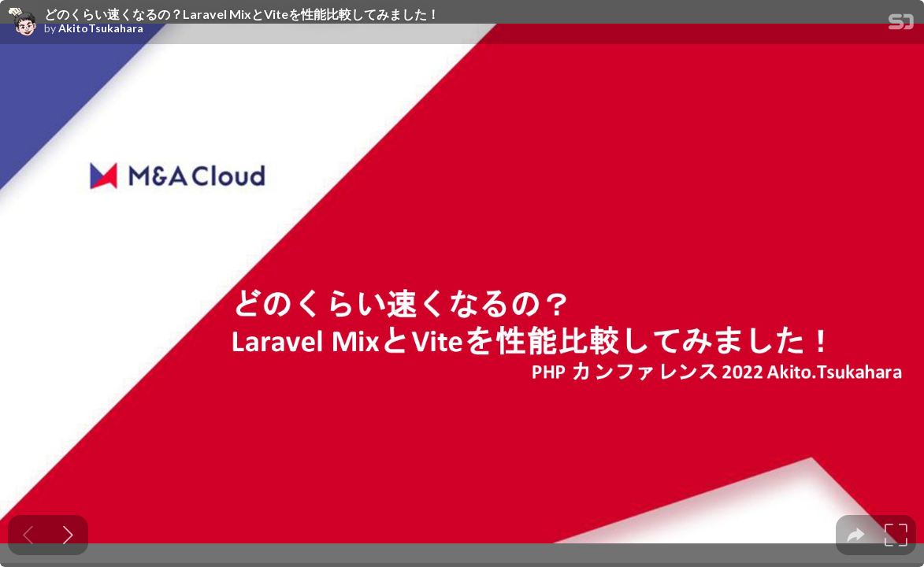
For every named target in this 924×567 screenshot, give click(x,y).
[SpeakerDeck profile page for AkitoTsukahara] (22, 23)
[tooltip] (856, 535)
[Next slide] (68, 535)
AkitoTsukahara (101, 28)
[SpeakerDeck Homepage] (901, 25)
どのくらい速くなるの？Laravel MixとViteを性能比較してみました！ (242, 14)
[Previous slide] (28, 535)
